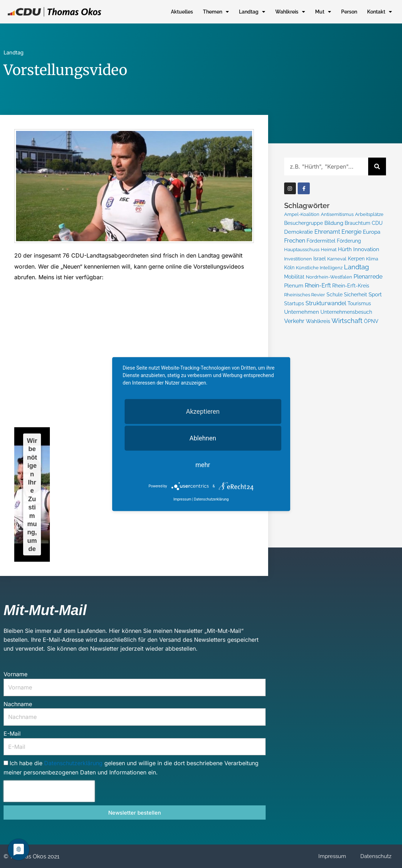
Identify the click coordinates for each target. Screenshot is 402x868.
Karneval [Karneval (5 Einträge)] (337, 259)
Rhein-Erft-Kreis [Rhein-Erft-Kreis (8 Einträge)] (351, 286)
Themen (216, 12)
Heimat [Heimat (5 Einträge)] (329, 249)
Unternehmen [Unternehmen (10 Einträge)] (302, 313)
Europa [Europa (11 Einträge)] (372, 232)
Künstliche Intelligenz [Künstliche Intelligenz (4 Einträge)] (319, 268)
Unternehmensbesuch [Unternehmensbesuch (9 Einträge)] (346, 313)
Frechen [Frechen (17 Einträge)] (295, 241)
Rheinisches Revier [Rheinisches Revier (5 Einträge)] (305, 295)
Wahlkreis (290, 12)
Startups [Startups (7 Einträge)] (294, 304)
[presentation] (49, 791)
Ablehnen (203, 438)
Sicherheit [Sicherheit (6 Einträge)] (356, 295)
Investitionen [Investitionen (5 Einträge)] (298, 259)
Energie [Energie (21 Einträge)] (351, 232)
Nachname (18, 704)
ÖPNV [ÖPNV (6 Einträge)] (371, 322)
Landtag (252, 12)
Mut (323, 12)
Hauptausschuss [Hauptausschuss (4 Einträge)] (302, 250)
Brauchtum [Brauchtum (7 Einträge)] (357, 223)
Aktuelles (182, 12)
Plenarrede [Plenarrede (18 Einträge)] (368, 277)
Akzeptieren (203, 411)
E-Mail (12, 734)
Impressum (332, 856)
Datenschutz (376, 856)
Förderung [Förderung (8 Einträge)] (349, 241)
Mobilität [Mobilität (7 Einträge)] (294, 277)
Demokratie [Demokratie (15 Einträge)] (299, 232)
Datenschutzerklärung (74, 763)
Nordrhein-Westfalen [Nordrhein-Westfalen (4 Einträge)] (329, 277)
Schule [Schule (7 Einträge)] (335, 295)
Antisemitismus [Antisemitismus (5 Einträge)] (337, 214)
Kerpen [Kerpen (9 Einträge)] (356, 258)
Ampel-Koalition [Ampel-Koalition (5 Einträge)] (302, 214)
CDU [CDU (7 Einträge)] (377, 223)
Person (349, 12)
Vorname (15, 674)
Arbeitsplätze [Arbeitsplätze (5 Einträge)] (369, 214)
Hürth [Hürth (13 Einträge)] (345, 249)
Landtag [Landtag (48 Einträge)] (356, 267)
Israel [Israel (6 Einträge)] (320, 259)
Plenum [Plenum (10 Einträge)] (294, 286)
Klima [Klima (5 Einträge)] (372, 259)
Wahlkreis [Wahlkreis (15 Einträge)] (318, 322)
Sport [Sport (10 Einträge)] (375, 295)
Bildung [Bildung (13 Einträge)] (334, 223)
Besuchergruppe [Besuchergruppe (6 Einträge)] (304, 223)
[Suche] (377, 166)
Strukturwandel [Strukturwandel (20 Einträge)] (326, 304)
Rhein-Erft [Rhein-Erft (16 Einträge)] (318, 286)
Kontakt (380, 12)
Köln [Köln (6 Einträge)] (289, 268)
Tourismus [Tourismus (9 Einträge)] (359, 304)
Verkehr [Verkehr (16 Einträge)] (294, 321)
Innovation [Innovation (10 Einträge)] (366, 249)
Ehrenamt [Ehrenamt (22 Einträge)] (327, 232)
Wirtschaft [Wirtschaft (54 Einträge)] (347, 321)
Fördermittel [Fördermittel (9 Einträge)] (321, 241)
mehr (203, 465)
